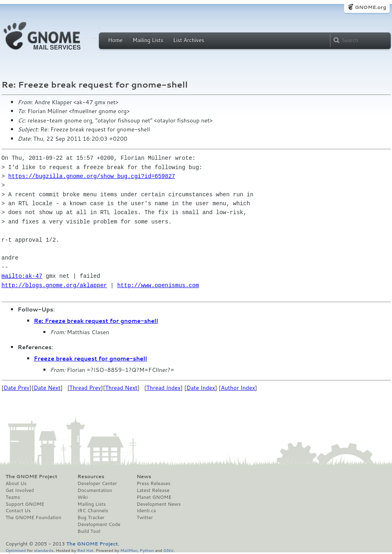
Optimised (16, 550)
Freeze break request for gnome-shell (91, 359)
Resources (91, 477)
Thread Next (121, 388)
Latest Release (153, 490)
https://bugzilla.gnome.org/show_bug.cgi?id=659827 (92, 176)
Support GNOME (25, 504)
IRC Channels (93, 511)
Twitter (145, 517)
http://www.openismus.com (158, 285)
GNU (168, 550)
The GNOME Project (32, 477)
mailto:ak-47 (22, 276)
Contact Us (18, 511)
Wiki (82, 497)
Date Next (47, 388)
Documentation (95, 490)
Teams (13, 497)
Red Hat (85, 550)
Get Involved (20, 490)
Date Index (201, 388)
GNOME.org (370, 7)
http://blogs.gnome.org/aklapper (54, 285)
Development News (159, 504)
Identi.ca (146, 511)
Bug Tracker (91, 517)
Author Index (238, 388)
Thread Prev (85, 388)
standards (44, 550)
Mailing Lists (148, 40)
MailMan (129, 550)
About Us (16, 483)
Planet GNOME (154, 497)
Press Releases (153, 483)
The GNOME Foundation (34, 517)
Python (147, 550)
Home (116, 40)
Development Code (99, 524)
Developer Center (97, 483)
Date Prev (17, 388)
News (144, 477)
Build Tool (89, 531)
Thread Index (164, 388)
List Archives (189, 40)
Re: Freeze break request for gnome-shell (96, 321)
